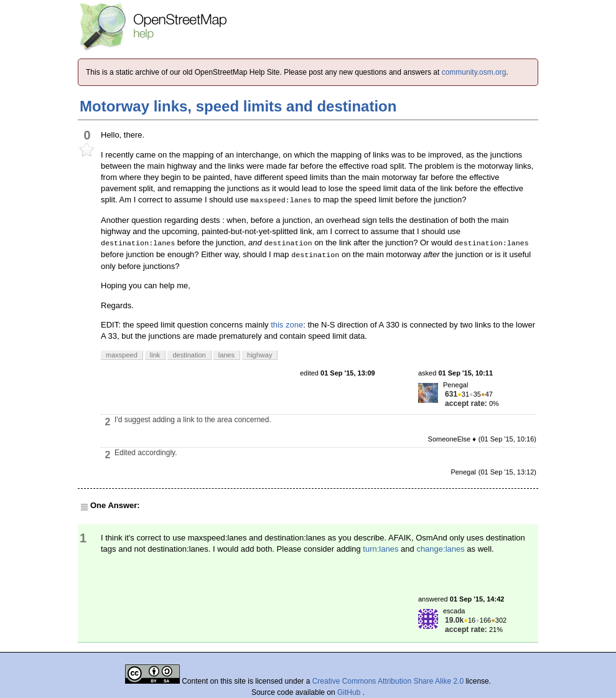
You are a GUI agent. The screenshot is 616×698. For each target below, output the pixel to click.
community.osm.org (474, 72)
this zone (287, 325)
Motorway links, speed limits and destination (238, 106)
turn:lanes (380, 549)
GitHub (350, 692)
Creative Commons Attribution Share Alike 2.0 (388, 681)
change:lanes (440, 549)
